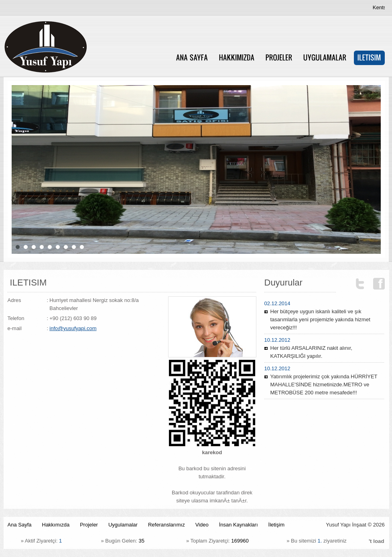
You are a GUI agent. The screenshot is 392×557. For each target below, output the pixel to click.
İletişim (276, 525)
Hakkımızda (56, 525)
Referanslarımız (167, 525)
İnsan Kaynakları (239, 525)
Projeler (89, 525)
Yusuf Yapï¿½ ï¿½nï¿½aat (80, 47)
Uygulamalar (123, 525)
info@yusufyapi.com (73, 328)
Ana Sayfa (20, 525)
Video (202, 525)
